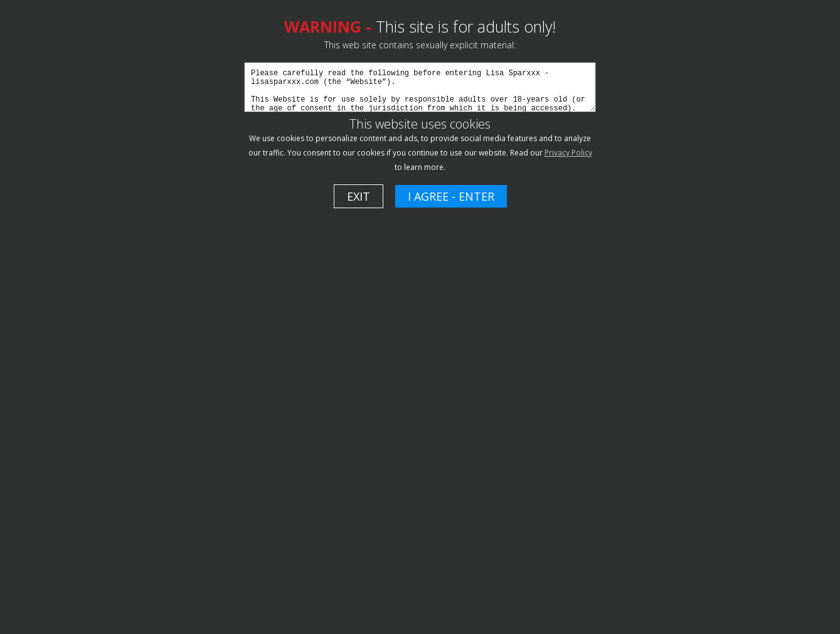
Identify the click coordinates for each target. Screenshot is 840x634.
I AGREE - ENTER (451, 196)
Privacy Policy (568, 153)
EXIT (359, 196)
